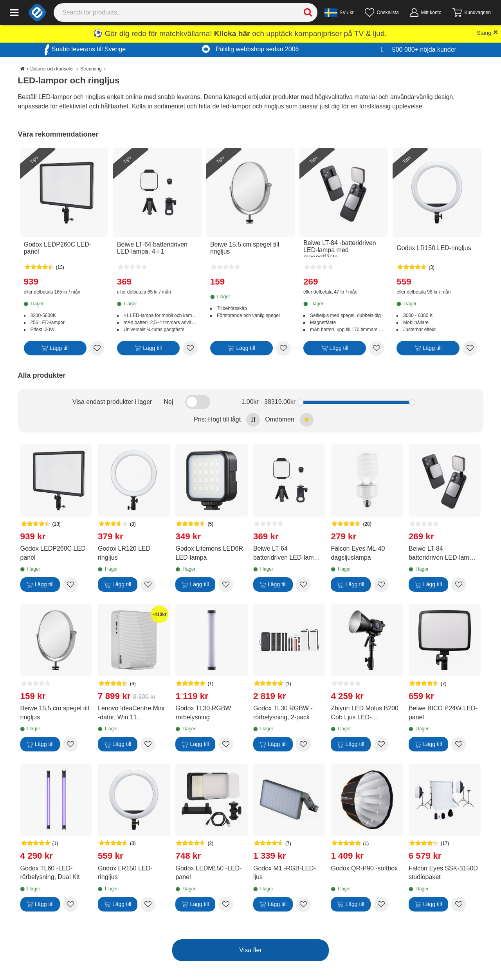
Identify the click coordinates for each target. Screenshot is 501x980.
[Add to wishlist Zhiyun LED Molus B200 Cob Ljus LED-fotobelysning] (381, 744)
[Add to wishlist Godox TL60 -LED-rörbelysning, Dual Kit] (70, 904)
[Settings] (339, 13)
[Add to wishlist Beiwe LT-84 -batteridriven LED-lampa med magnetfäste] (377, 348)
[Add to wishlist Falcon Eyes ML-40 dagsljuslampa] (381, 585)
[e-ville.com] (37, 13)
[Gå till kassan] (472, 13)
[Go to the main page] (22, 69)
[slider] (300, 402)
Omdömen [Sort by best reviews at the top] (289, 420)
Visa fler (250, 950)
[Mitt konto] (426, 13)
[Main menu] (14, 13)
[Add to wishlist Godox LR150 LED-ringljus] (470, 348)
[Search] (186, 13)
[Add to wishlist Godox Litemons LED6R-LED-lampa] (226, 585)
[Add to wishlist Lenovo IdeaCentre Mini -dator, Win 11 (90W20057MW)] (148, 744)
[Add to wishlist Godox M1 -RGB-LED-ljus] (303, 904)
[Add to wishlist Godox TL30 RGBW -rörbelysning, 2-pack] (303, 744)
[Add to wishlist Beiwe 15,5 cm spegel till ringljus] (283, 348)
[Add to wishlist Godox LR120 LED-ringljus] (148, 585)
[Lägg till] (55, 350)
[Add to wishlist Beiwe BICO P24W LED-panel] (459, 744)
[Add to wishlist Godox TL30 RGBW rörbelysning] (226, 744)
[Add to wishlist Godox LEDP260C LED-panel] (97, 348)
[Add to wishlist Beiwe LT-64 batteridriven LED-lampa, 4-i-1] (190, 348)
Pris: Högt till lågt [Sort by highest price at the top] (227, 420)
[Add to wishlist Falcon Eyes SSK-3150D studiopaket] (459, 904)
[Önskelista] (382, 13)
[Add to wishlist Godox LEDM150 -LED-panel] (226, 904)
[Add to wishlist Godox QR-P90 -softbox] (381, 904)
